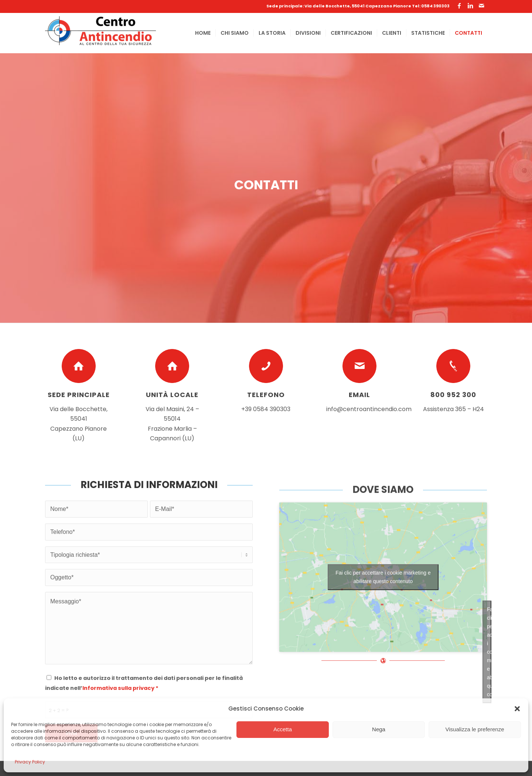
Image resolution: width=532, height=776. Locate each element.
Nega (379, 729)
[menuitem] (203, 33)
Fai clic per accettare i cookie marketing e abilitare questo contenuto (383, 612)
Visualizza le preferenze (475, 729)
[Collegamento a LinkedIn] (470, 6)
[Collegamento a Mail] (481, 6)
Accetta (283, 729)
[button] (517, 709)
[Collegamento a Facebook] (459, 6)
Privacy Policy (30, 762)
